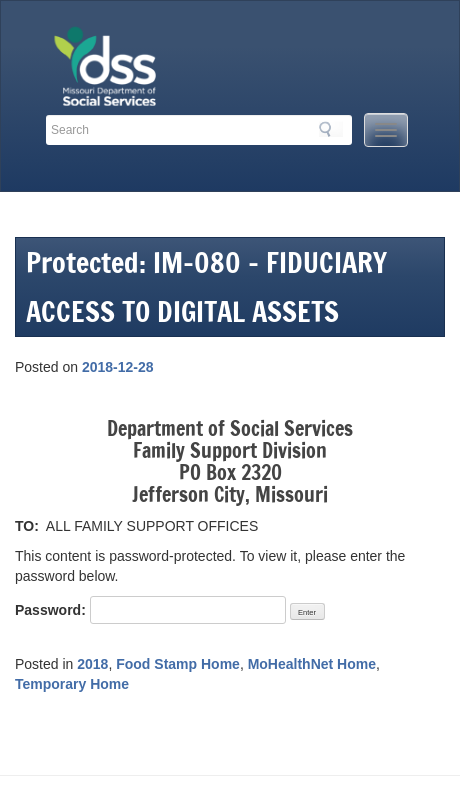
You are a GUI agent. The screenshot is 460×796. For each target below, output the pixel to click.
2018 (92, 664)
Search (331, 129)
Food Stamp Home (178, 664)
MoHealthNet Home (312, 664)
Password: (150, 610)
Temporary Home (72, 684)
